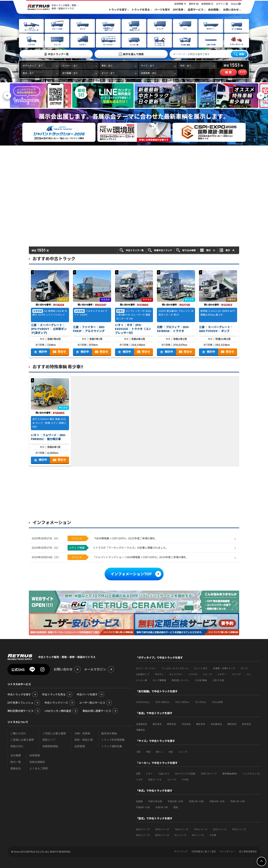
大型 (170, 751)
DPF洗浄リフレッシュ (20, 702)
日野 (138, 773)
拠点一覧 (16, 762)
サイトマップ (181, 851)
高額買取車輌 (50, 746)
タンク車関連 (159, 680)
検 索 (228, 72)
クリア (242, 72)
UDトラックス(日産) (185, 773)
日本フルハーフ (209, 773)
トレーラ (207, 674)
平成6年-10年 (143, 807)
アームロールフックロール (175, 668)
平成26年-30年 (175, 801)
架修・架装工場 (84, 739)
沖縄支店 (140, 729)
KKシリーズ (198, 835)
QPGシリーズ (162, 829)
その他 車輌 (201, 680)
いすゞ (149, 773)
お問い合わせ (63, 669)
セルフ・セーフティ (146, 668)
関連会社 (16, 768)
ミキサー (222, 674)
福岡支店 (232, 724)
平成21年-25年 (196, 801)
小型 (138, 751)
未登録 (139, 801)
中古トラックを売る (54, 694)
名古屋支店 (216, 724)
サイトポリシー (227, 851)
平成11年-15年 (238, 801)
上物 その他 (218, 680)
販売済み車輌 (109, 733)
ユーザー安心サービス (92, 702)
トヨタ (139, 779)
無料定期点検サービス (20, 710)
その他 (185, 779)
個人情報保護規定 (248, 851)
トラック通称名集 (112, 746)
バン (249, 674)
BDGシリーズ (162, 835)
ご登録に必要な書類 (22, 739)
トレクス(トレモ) (251, 773)
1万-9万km (200, 702)
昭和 (176, 807)
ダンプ (244, 668)
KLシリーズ (180, 835)
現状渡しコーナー (181, 680)
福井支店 (201, 724)
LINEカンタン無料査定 (58, 710)
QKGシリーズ (143, 829)
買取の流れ (17, 746)
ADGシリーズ (143, 835)
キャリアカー (176, 674)
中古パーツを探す (87, 694)
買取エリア (49, 739)
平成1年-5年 (162, 807)
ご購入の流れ (18, 733)
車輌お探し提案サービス (97, 710)
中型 (148, 751)
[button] (261, 95)
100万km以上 (143, 702)
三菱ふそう (164, 773)
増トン (159, 751)
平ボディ (159, 674)
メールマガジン (95, 669)
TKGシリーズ (181, 829)
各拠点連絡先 (37, 762)
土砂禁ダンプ (143, 674)
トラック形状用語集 (113, 739)
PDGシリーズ (239, 829)
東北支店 (157, 724)
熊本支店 (246, 724)
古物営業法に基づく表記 (204, 851)
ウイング (236, 674)
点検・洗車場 (82, 733)
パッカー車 (141, 680)
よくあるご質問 (39, 768)
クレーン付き (201, 668)
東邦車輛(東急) (230, 773)
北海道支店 (141, 724)
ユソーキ (172, 779)
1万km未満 (217, 702)
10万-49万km (182, 702)
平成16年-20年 (217, 801)
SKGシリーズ (220, 829)
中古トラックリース (56, 702)
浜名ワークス (155, 779)
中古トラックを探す (19, 694)
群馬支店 (172, 724)
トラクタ (193, 674)
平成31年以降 (155, 801)
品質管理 (80, 746)
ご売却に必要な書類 (54, 733)
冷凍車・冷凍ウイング (224, 668)
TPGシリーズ (201, 829)
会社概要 (16, 755)
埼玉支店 (186, 724)
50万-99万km (162, 702)
